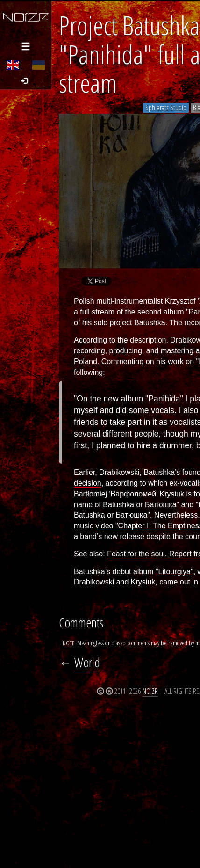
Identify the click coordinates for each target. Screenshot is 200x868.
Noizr (150, 691)
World (87, 662)
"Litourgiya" (175, 572)
